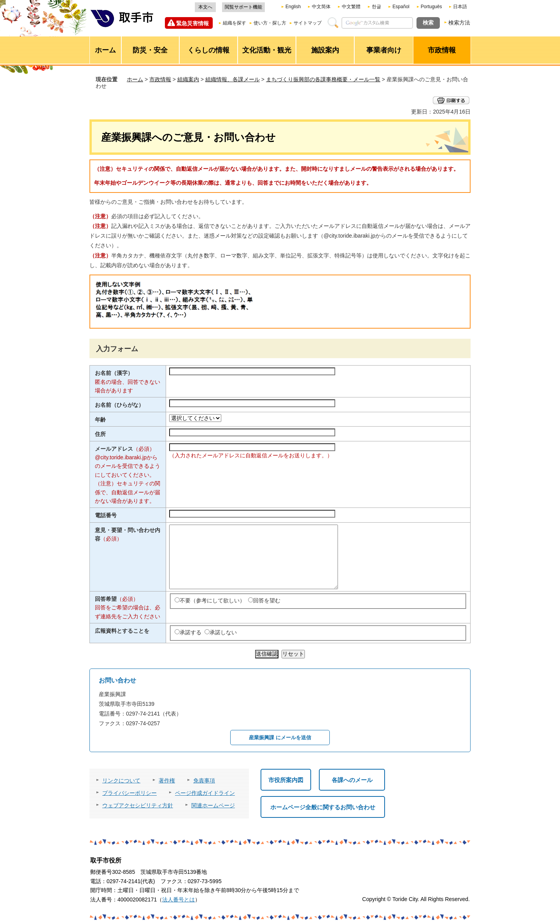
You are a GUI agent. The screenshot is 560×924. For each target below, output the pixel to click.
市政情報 (160, 79)
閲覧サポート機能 (243, 7)
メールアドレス (125, 449)
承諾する (191, 632)
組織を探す (234, 23)
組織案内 (188, 79)
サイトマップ (308, 23)
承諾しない (223, 632)
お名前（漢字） (114, 373)
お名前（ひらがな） (119, 405)
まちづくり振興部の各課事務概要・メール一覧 (323, 79)
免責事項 (204, 780)
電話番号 (106, 515)
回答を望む (267, 600)
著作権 (167, 780)
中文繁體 (351, 7)
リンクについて (121, 780)
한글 (376, 7)
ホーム (135, 79)
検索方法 (459, 23)
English (293, 7)
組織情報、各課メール (233, 79)
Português (431, 7)
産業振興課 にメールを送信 (280, 738)
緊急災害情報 (192, 23)
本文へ (205, 7)
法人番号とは (178, 899)
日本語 (460, 7)
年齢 (100, 420)
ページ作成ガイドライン (205, 793)
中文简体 (321, 7)
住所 (100, 434)
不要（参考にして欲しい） (212, 600)
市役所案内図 (286, 780)
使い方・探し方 (270, 23)
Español (401, 7)
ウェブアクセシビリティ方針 (138, 805)
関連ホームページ (213, 805)
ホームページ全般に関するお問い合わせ (323, 807)
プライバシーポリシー (129, 793)
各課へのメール (352, 780)
